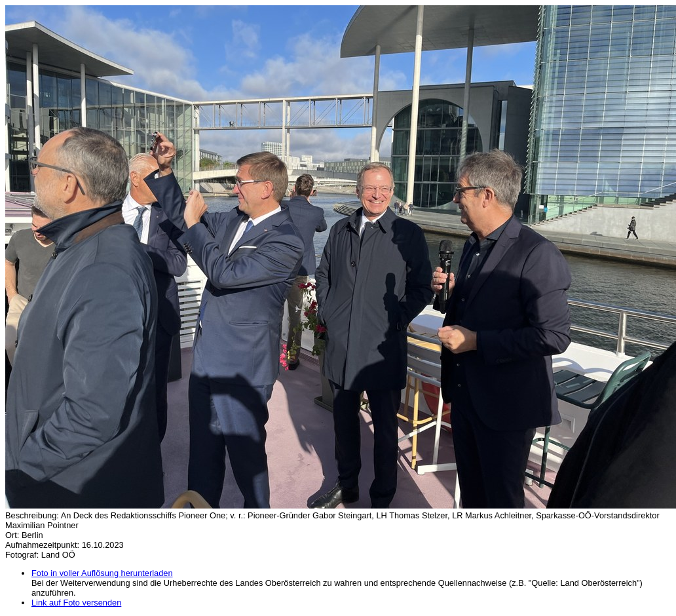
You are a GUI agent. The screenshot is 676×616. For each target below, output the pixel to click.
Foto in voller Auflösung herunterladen (102, 573)
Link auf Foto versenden (76, 603)
